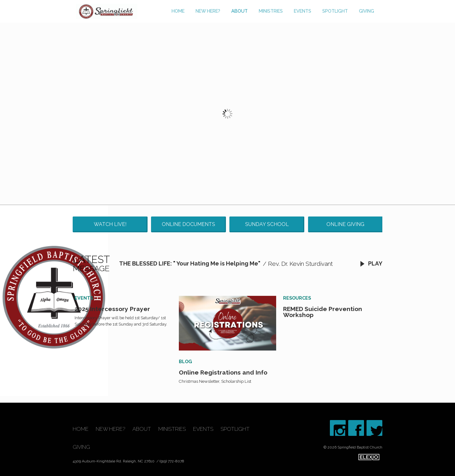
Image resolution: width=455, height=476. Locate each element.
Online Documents (188, 224)
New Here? (208, 11)
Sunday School (267, 224)
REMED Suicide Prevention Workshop (323, 312)
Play (371, 263)
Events (303, 11)
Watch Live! (110, 224)
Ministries (271, 11)
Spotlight (335, 11)
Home (178, 11)
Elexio (369, 457)
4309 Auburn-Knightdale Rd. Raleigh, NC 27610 (114, 461)
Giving (367, 11)
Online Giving (345, 224)
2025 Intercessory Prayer (112, 309)
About (240, 11)
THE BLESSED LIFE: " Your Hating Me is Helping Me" (190, 263)
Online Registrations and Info (223, 372)
